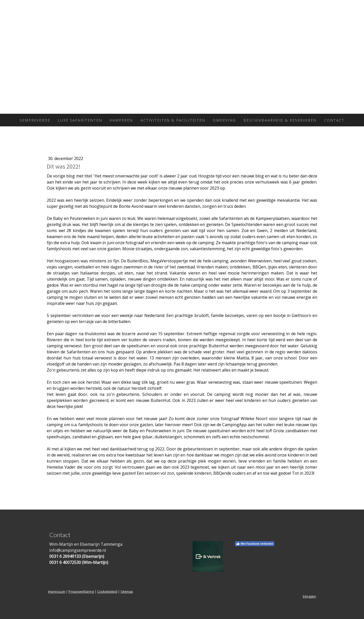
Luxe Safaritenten (80, 120)
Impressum (57, 591)
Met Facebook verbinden (255, 544)
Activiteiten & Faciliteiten (173, 120)
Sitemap (127, 591)
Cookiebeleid (107, 591)
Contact (334, 120)
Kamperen (121, 120)
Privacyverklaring (81, 591)
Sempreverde (35, 120)
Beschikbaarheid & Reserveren (280, 120)
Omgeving (224, 120)
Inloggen (309, 596)
